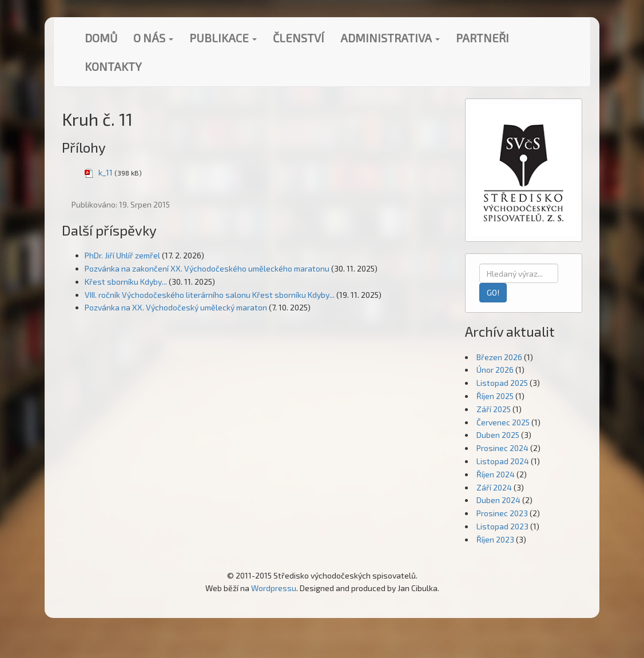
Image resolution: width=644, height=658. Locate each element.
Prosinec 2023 (502, 513)
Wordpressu (274, 588)
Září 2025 (494, 409)
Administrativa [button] (390, 38)
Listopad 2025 (502, 383)
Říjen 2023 (495, 539)
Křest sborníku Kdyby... (126, 282)
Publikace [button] (223, 38)
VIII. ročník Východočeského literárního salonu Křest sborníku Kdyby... (210, 295)
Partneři (482, 38)
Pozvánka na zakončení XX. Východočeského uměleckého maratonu (207, 268)
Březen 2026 (499, 357)
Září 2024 (494, 487)
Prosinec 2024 (502, 448)
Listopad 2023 (502, 526)
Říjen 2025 (495, 396)
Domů (101, 38)
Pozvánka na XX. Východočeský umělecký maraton (176, 307)
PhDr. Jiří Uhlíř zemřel (122, 255)
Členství (299, 38)
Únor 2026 (495, 370)
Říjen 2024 (496, 474)
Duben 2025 (498, 435)
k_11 (106, 172)
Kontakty (113, 66)
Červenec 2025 (503, 422)
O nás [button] (153, 38)
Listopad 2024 (503, 461)
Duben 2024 (498, 500)
